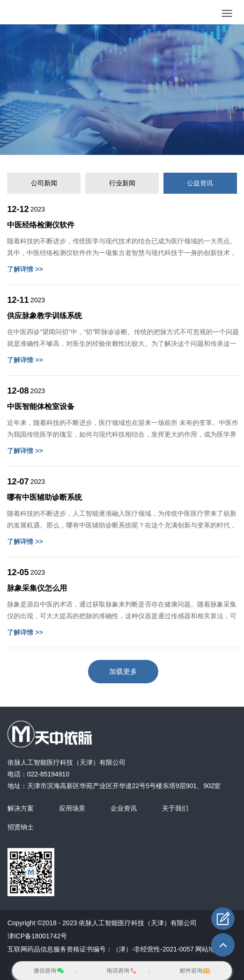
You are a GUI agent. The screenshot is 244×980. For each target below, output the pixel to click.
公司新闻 (44, 183)
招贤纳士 (21, 827)
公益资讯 (200, 183)
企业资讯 (124, 808)
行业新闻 (122, 183)
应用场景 (72, 808)
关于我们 (175, 808)
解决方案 (21, 808)
